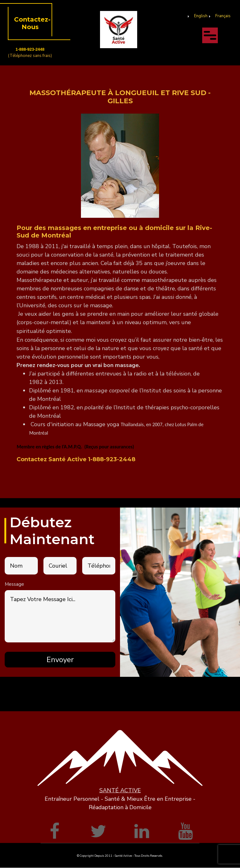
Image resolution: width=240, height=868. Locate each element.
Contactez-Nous (32, 23)
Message (14, 584)
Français (223, 16)
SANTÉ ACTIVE (120, 790)
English (201, 16)
